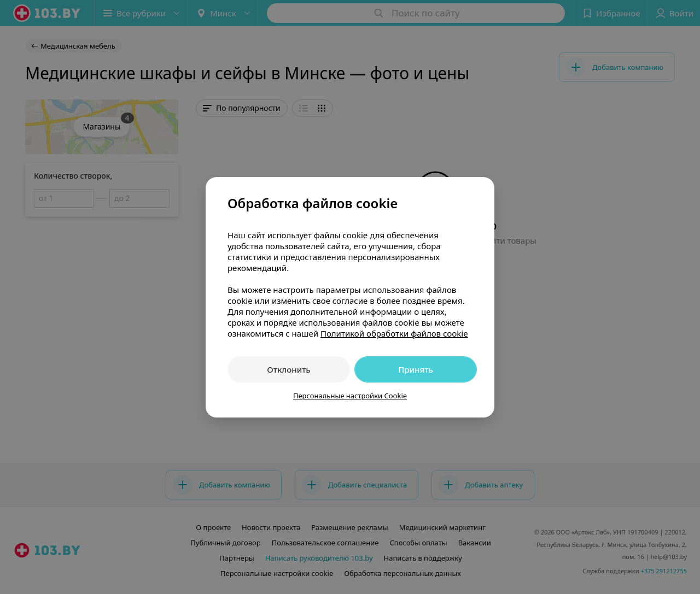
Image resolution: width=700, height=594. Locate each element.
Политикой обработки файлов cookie (394, 333)
